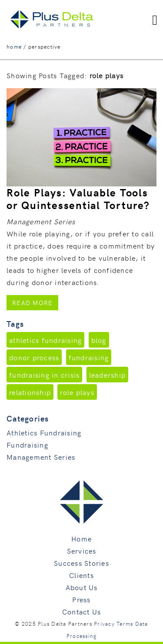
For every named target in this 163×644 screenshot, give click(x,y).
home (14, 46)
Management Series (41, 457)
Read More (35, 302)
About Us (82, 587)
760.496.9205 (138, 5)
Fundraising (27, 445)
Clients (81, 575)
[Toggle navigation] (155, 20)
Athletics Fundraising (44, 432)
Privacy (104, 624)
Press (81, 599)
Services (82, 551)
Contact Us (82, 611)
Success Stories (81, 563)
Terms (125, 624)
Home (81, 538)
